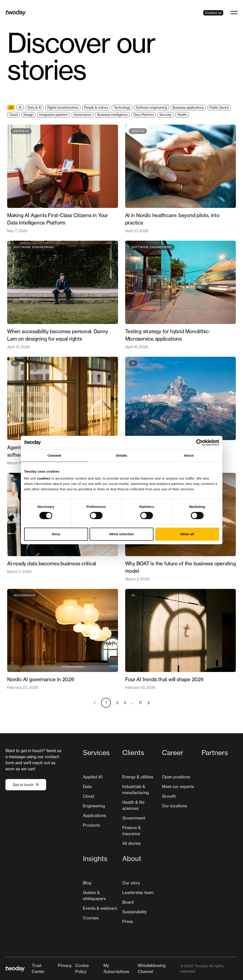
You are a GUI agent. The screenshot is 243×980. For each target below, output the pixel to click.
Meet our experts (178, 786)
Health (182, 115)
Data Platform (144, 115)
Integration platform (54, 115)
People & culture (96, 107)
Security (165, 115)
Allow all (187, 534)
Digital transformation (63, 107)
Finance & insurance (131, 831)
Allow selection (121, 534)
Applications (94, 815)
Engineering (94, 806)
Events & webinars (100, 908)
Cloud (13, 115)
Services (96, 753)
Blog (87, 883)
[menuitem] (101, 799)
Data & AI (34, 107)
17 (141, 703)
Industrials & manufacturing (136, 790)
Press (128, 921)
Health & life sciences (133, 805)
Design (28, 115)
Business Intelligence (112, 115)
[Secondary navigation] (106, 969)
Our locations (174, 806)
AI (20, 107)
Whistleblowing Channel (152, 968)
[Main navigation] (160, 838)
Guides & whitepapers (94, 895)
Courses (91, 918)
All (11, 107)
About (132, 859)
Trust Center (38, 968)
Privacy (65, 965)
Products (91, 825)
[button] (234, 13)
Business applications (188, 107)
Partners (215, 753)
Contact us (213, 13)
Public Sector (219, 107)
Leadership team (138, 892)
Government (134, 818)
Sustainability (134, 912)
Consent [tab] (54, 455)
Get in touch (26, 785)
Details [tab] (122, 455)
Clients (133, 753)
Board (128, 902)
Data (87, 786)
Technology (122, 107)
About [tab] (189, 455)
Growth (169, 796)
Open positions (176, 777)
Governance (83, 115)
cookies (44, 478)
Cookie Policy (82, 968)
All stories (131, 843)
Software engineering (151, 107)
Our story (131, 883)
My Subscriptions (116, 968)
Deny (56, 534)
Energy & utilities (138, 777)
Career (173, 753)
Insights (95, 859)
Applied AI (93, 777)
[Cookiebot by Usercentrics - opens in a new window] (199, 443)
